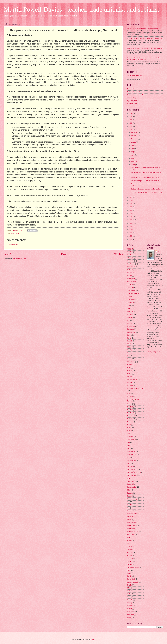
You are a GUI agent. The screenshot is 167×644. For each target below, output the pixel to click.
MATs (129, 425)
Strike (129, 573)
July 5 (129, 368)
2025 (131, 117)
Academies (130, 261)
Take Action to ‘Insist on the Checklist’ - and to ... (146, 177)
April (133, 155)
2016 (131, 210)
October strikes (132, 487)
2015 (131, 213)
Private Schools (132, 526)
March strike (131, 413)
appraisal (130, 270)
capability (130, 285)
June (133, 149)
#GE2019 (130, 252)
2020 (131, 197)
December (135, 132)
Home (64, 254)
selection (130, 552)
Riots (129, 538)
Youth (129, 618)
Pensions (130, 511)
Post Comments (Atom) (19, 259)
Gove (129, 335)
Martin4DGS (131, 416)
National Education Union (135, 92)
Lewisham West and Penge (135, 389)
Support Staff (131, 579)
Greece (129, 338)
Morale (129, 428)
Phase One (130, 517)
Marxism (130, 422)
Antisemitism (131, 267)
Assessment (131, 273)
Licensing (130, 396)
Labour (129, 377)
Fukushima (130, 329)
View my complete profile (155, 352)
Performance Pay (132, 514)
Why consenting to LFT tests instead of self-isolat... (146, 181)
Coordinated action (133, 294)
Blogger (93, 640)
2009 (131, 233)
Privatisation (131, 529)
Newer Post (9, 254)
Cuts (129, 305)
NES (129, 443)
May (133, 152)
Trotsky (129, 585)
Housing (130, 353)
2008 (131, 236)
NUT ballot (131, 466)
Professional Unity (133, 532)
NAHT (129, 434)
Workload (130, 612)
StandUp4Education (133, 567)
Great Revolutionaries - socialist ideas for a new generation (145, 48)
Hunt (129, 356)
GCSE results (131, 332)
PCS (129, 508)
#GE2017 (130, 249)
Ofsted (129, 490)
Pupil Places (131, 535)
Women (130, 609)
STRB (129, 570)
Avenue (129, 276)
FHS (129, 320)
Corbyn (129, 296)
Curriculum (131, 302)
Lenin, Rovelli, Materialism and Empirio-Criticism (142, 29)
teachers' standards (133, 582)
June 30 (130, 374)
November (135, 136)
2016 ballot (131, 258)
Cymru (129, 308)
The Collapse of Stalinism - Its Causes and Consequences (144, 38)
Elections (130, 314)
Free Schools (131, 326)
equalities (130, 317)
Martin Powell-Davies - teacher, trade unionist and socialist (82, 9)
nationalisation (132, 440)
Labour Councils (132, 380)
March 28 (130, 410)
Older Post (118, 254)
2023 (131, 123)
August (134, 142)
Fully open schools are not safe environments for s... (147, 192)
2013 (131, 220)
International (131, 362)
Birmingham (131, 279)
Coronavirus (15, 234)
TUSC (129, 597)
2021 (131, 130)
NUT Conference (132, 469)
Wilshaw (130, 606)
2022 (131, 126)
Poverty (130, 520)
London (130, 404)
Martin (160, 251)
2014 (131, 217)
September (135, 139)
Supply (129, 576)
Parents (129, 496)
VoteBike (130, 600)
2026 (131, 114)
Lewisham (130, 385)
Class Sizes (131, 288)
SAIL (129, 543)
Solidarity (130, 561)
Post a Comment (14, 244)
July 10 (129, 365)
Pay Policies (131, 505)
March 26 (130, 407)
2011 (131, 226)
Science (130, 546)
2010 (131, 230)
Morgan (130, 431)
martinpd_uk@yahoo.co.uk (135, 75)
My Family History (133, 101)
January (134, 165)
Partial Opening (132, 499)
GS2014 (130, 344)
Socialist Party (132, 98)
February (134, 161)
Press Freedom (132, 523)
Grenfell (130, 341)
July (133, 145)
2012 (131, 223)
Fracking (130, 323)
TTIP (129, 588)
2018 (131, 204)
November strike (132, 454)
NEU (129, 445)
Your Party (130, 615)
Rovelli (129, 541)
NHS (129, 448)
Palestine (130, 493)
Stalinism (130, 564)
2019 (131, 200)
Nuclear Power (132, 460)
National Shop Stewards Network (137, 95)
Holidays (130, 350)
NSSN (129, 457)
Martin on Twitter (133, 89)
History (129, 347)
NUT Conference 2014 (134, 472)
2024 (131, 120)
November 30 (131, 451)
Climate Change (132, 291)
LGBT (129, 393)
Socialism (130, 558)
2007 (131, 239)
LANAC (130, 383)
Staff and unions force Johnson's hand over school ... (147, 189)
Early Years (131, 311)
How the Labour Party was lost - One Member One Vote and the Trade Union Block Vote (144, 59)
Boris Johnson (131, 282)
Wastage (130, 603)
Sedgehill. (130, 549)
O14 (128, 478)
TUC (129, 591)
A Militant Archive (133, 104)
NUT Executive (132, 475)
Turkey (129, 594)
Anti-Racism (131, 264)
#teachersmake (132, 255)
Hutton (129, 359)
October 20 (131, 484)
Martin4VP (131, 419)
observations (131, 481)
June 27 (130, 371)
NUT (129, 463)
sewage (129, 555)
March (133, 158)
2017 (131, 207)
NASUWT (130, 437)
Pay (128, 502)
